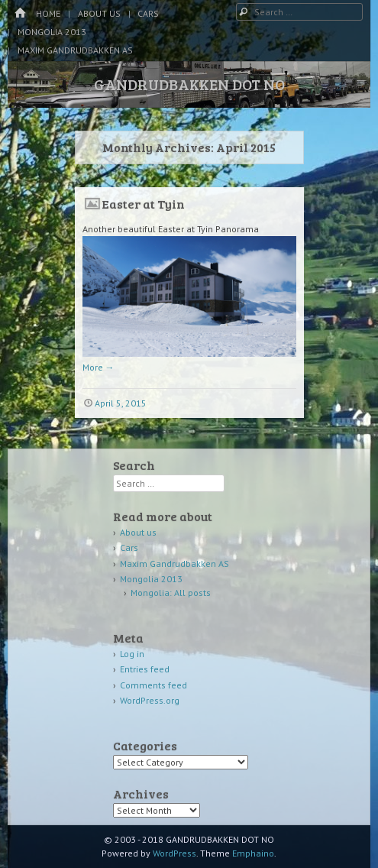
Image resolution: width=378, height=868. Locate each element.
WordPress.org (150, 700)
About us (99, 13)
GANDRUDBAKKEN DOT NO (189, 84)
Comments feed (153, 685)
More (99, 367)
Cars (148, 13)
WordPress (174, 853)
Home (48, 13)
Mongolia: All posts (171, 593)
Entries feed (145, 669)
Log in (132, 654)
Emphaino (253, 853)
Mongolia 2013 (52, 32)
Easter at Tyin (143, 204)
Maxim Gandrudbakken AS (75, 50)
